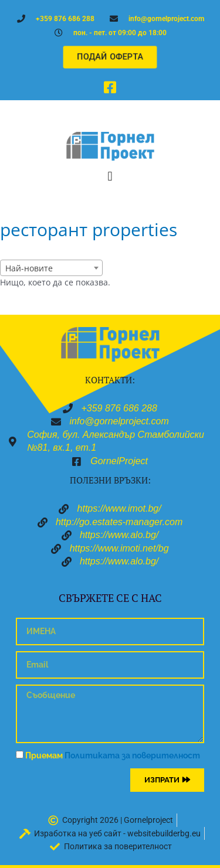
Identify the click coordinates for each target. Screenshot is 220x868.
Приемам (113, 755)
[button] (110, 176)
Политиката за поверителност (132, 755)
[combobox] (51, 268)
